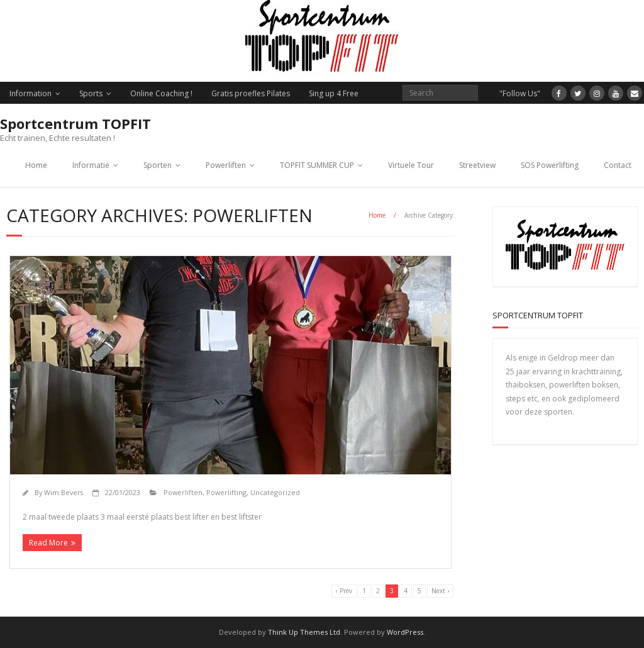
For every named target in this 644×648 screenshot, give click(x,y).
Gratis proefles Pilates (251, 93)
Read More (48, 543)
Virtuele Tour (411, 165)
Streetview (477, 165)
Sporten (158, 165)
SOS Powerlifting (550, 165)
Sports (91, 93)
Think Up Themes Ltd (304, 632)
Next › (440, 591)
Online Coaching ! (161, 93)
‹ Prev (344, 591)
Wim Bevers (64, 492)
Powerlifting (226, 492)
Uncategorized (275, 492)
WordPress (405, 632)
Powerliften (226, 165)
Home (36, 165)
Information (31, 93)
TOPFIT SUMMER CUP (317, 165)
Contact (618, 165)
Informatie (91, 165)
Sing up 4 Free (334, 93)
